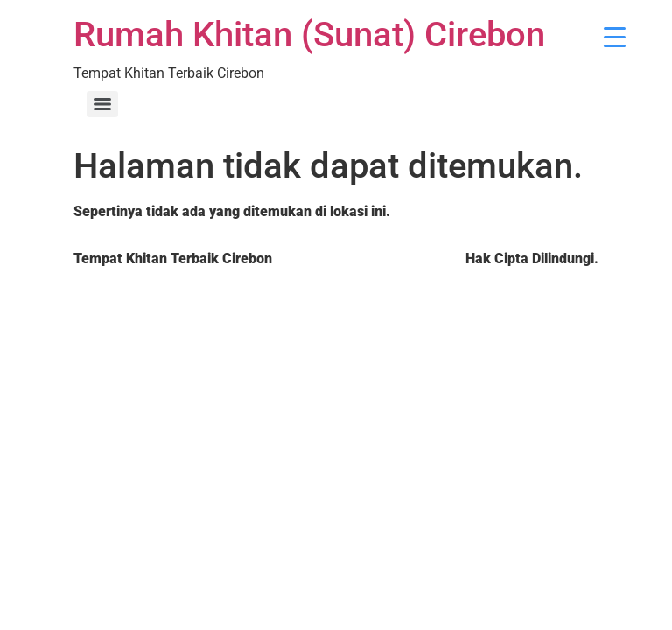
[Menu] (102, 104)
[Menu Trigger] (615, 37)
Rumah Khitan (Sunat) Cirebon (309, 35)
